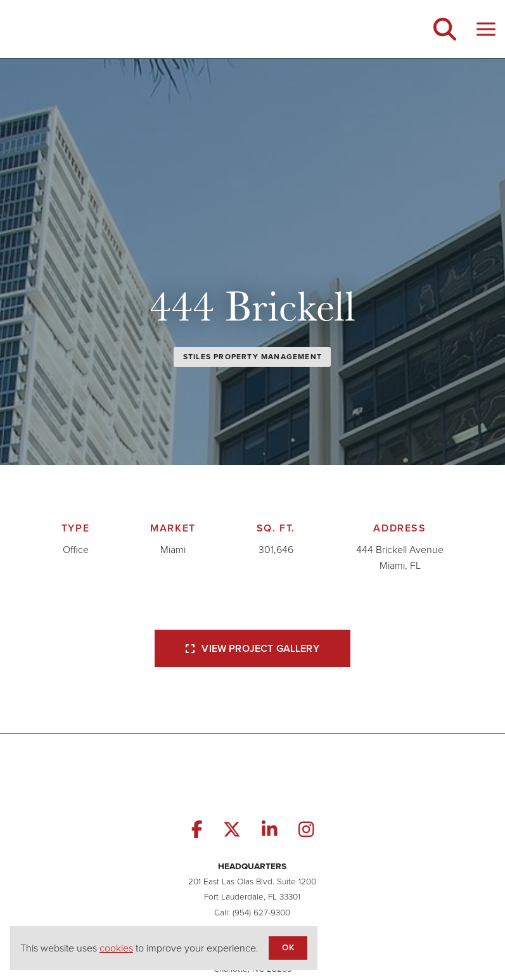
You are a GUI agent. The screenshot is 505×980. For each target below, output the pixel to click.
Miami (173, 550)
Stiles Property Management (253, 357)
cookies (116, 948)
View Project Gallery (252, 648)
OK (288, 947)
